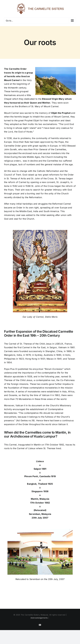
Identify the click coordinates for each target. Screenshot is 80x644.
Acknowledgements (39, 618)
